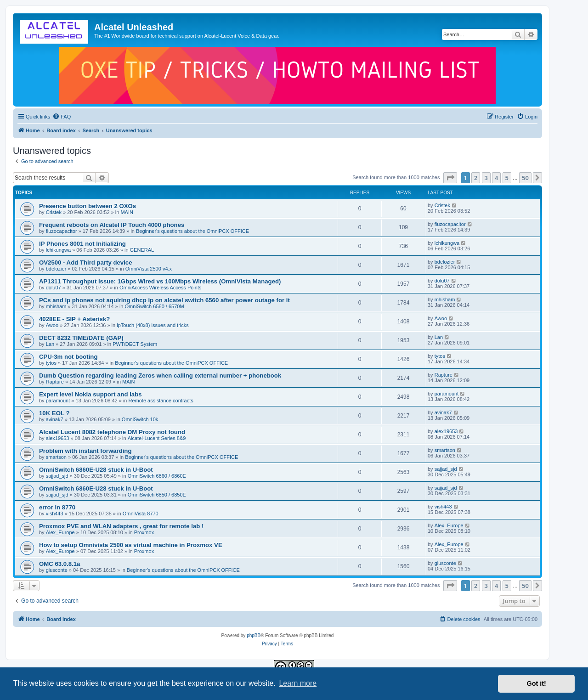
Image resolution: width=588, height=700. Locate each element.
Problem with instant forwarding (85, 451)
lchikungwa (58, 250)
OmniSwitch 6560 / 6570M (155, 306)
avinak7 (55, 419)
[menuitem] (62, 117)
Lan (50, 344)
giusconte (57, 570)
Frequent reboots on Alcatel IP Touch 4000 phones (112, 225)
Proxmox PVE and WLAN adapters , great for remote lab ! (121, 526)
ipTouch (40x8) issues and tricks (153, 325)
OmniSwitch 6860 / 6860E (157, 476)
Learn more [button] (298, 683)
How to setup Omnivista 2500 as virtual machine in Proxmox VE (131, 545)
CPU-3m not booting (68, 357)
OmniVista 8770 (141, 514)
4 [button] (496, 178)
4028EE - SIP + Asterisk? (74, 319)
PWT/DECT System (135, 344)
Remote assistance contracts (161, 401)
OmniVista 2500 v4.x (149, 269)
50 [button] (525, 178)
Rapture (55, 382)
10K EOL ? (54, 413)
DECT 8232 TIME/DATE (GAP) (81, 338)
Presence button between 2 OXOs (88, 206)
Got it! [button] (537, 683)
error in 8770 (57, 507)
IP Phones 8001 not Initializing (82, 244)
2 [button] (476, 178)
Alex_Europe (60, 532)
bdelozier (56, 269)
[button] (450, 178)
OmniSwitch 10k (140, 419)
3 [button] (486, 178)
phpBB (254, 635)
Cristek (54, 212)
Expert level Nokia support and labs (90, 394)
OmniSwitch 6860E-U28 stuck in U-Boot (96, 470)
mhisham (56, 306)
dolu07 (54, 288)
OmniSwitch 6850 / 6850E (157, 495)
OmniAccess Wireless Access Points (161, 288)
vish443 (55, 514)
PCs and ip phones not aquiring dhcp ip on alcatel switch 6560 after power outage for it (164, 300)
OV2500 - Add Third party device (86, 262)
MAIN (127, 212)
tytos (51, 363)
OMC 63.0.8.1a (59, 564)
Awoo (52, 325)
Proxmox (144, 532)
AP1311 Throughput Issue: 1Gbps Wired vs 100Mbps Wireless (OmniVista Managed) (160, 281)
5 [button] (507, 178)
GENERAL (142, 250)
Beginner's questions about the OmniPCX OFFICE (192, 231)
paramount (58, 401)
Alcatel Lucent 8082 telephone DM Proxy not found (112, 432)
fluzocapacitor (62, 231)
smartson (56, 457)
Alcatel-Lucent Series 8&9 (157, 438)
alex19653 (58, 438)
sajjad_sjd (57, 476)
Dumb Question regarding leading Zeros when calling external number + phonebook (160, 375)
